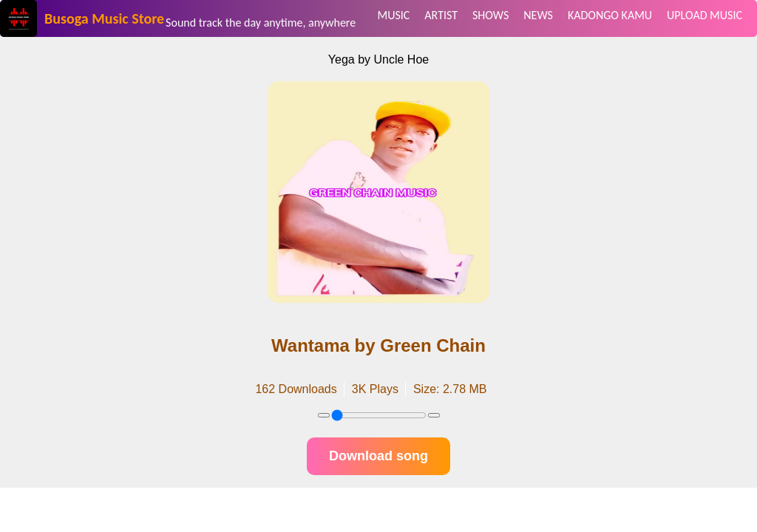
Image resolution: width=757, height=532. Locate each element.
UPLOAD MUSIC (705, 15)
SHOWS (490, 15)
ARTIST (441, 15)
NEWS (538, 15)
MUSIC (394, 15)
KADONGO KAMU (610, 15)
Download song (378, 456)
